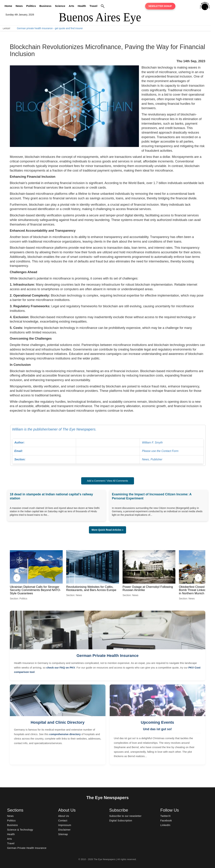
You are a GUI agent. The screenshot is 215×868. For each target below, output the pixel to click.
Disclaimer (64, 830)
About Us (64, 816)
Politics (31, 6)
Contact (63, 821)
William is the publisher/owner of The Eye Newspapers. (108, 446)
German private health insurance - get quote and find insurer (50, 28)
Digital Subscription (121, 821)
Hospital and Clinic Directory (58, 722)
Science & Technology (20, 830)
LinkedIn (165, 825)
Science (60, 6)
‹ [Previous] (17, 578)
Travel (93, 6)
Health (82, 6)
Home (8, 6)
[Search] (103, 6)
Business (45, 6)
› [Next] (198, 578)
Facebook (166, 821)
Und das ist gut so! (157, 729)
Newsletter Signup (160, 6)
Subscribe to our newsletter (125, 816)
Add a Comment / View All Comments (108, 481)
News (19, 6)
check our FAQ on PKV (61, 668)
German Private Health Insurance (107, 656)
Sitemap (63, 834)
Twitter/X (166, 816)
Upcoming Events (157, 722)
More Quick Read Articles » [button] (108, 530)
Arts (71, 6)
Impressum (65, 825)
